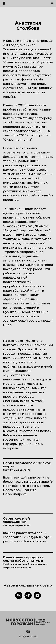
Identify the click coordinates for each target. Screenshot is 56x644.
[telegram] (28, 595)
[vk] (19, 595)
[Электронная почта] (37, 595)
